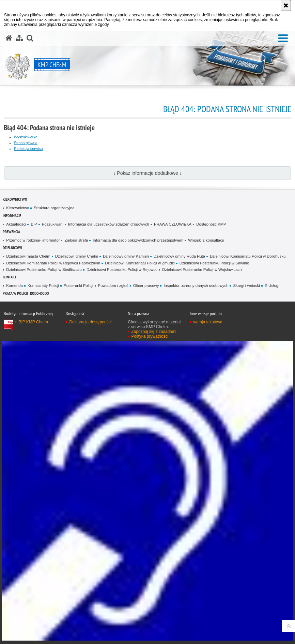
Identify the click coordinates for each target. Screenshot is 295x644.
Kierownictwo (15, 199)
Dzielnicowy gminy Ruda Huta (179, 256)
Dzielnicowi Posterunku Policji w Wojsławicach (202, 270)
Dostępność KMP (211, 224)
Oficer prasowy (146, 286)
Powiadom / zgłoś (113, 286)
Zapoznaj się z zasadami (154, 332)
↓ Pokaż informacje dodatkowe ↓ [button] (147, 173)
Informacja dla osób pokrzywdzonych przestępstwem (138, 240)
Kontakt (10, 277)
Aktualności (16, 224)
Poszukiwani (53, 224)
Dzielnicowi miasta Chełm (28, 256)
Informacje (12, 216)
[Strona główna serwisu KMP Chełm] (9, 38)
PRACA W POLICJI (15, 293)
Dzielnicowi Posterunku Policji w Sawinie (214, 263)
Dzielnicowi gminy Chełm (77, 256)
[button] (283, 39)
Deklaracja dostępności (90, 322)
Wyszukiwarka (26, 137)
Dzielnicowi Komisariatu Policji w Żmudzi (140, 263)
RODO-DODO (40, 293)
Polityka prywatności (150, 336)
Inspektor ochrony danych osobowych (196, 286)
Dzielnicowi (12, 248)
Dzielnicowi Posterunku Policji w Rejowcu (122, 270)
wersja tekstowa (208, 322)
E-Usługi (272, 286)
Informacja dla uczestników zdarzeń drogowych (109, 224)
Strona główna (26, 143)
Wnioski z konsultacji (206, 240)
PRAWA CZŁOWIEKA (173, 224)
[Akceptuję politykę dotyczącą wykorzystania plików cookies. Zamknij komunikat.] (286, 5)
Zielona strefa (76, 240)
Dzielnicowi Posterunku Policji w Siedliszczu (44, 270)
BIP (34, 224)
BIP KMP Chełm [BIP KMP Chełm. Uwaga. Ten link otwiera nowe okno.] (33, 322)
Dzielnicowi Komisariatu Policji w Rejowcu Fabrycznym (53, 263)
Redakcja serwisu (28, 149)
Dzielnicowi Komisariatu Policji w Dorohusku (248, 256)
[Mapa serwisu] (19, 38)
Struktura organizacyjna (54, 208)
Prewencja (11, 232)
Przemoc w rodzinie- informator (33, 240)
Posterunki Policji (79, 286)
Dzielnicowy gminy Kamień (126, 256)
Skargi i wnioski (246, 286)
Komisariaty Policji (43, 286)
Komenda (14, 286)
